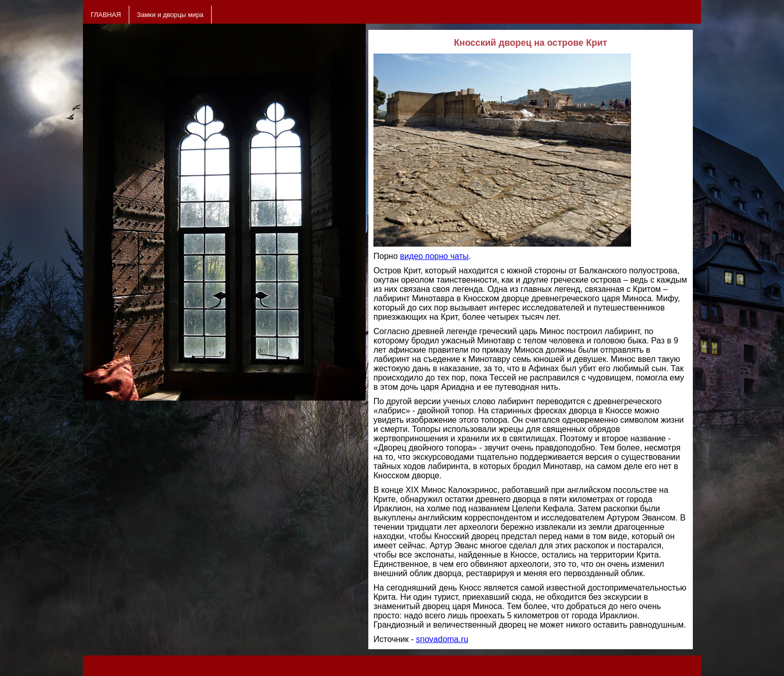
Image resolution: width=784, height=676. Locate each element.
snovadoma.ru (442, 639)
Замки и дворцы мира (170, 15)
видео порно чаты (434, 256)
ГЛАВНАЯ (106, 15)
